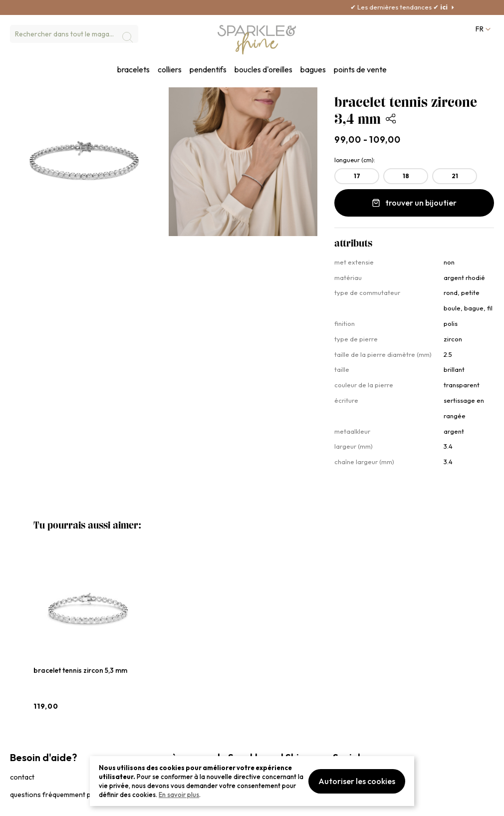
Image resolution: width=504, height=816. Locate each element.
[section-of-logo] (257, 40)
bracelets (133, 70)
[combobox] (74, 34)
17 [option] (357, 176)
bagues (313, 70)
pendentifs (208, 70)
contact (22, 777)
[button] (482, 29)
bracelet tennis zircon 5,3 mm (80, 670)
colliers (170, 70)
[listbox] (414, 178)
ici (459, 7)
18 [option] (406, 176)
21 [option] (455, 176)
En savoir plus (179, 795)
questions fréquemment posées (60, 795)
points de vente (360, 70)
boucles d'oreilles (263, 70)
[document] (252, 781)
